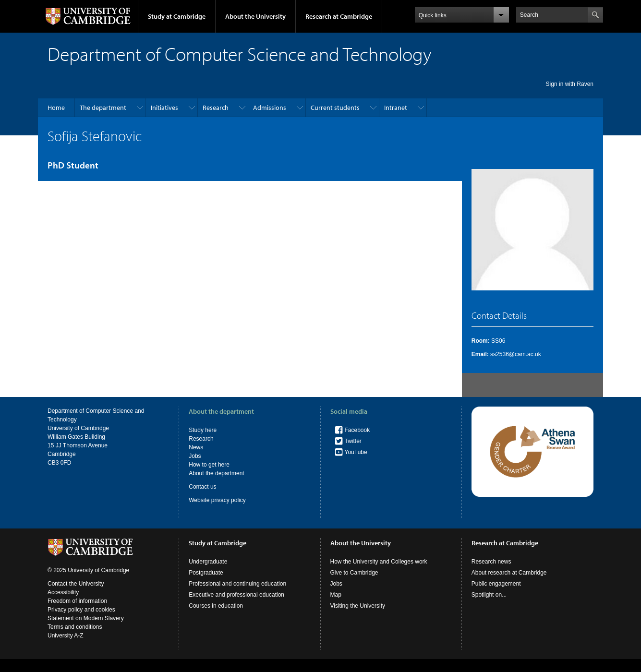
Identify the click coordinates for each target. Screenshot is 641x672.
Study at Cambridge (177, 16)
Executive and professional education (236, 595)
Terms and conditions (75, 627)
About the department (216, 473)
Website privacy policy (217, 500)
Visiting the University (358, 606)
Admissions (270, 108)
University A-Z (66, 636)
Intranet (396, 108)
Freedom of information (77, 601)
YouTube (356, 452)
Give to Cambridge (354, 573)
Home (56, 108)
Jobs (195, 456)
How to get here (209, 465)
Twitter (353, 441)
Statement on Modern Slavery (86, 618)
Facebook (357, 430)
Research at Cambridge (339, 16)
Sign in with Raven (570, 84)
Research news (491, 562)
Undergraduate (208, 562)
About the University (255, 16)
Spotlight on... (489, 595)
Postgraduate (206, 573)
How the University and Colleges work (379, 562)
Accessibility (63, 592)
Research (216, 108)
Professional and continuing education (237, 584)
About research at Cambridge (509, 573)
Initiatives (164, 108)
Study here (203, 430)
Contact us (202, 487)
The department (103, 108)
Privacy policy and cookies (81, 610)
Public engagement (496, 584)
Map (336, 595)
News (196, 447)
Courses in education (216, 606)
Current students (335, 108)
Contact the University (76, 584)
